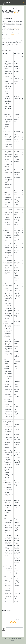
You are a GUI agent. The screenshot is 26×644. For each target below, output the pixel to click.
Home (3, 8)
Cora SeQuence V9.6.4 (18, 28)
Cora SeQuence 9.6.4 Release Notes (10, 613)
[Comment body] (14, 629)
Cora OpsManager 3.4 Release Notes (11, 615)
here (13, 34)
